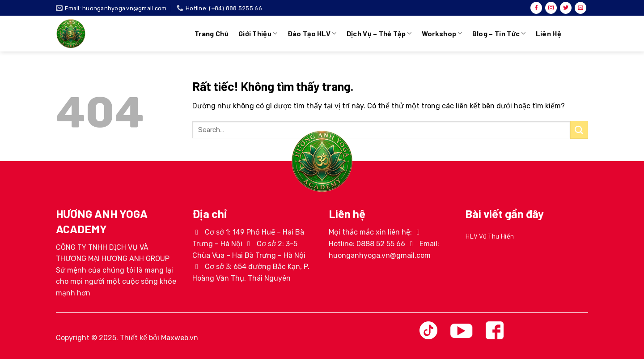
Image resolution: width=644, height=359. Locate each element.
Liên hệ (549, 33)
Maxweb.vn (180, 338)
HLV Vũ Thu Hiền (489, 236)
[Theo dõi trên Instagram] (551, 8)
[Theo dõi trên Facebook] (536, 8)
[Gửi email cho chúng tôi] (580, 8)
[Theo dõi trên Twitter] (566, 8)
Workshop (442, 34)
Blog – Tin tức (499, 34)
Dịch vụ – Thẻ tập (379, 34)
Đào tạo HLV (312, 34)
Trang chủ (212, 33)
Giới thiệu (258, 34)
